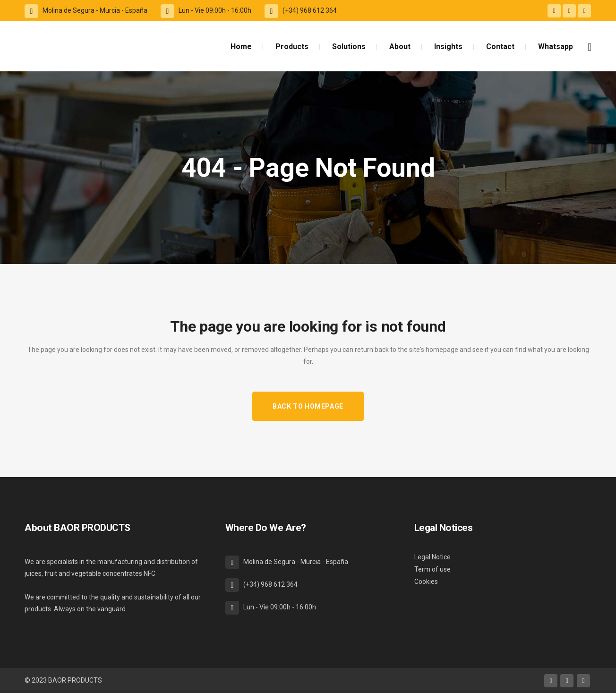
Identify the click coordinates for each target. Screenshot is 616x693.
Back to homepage (308, 406)
